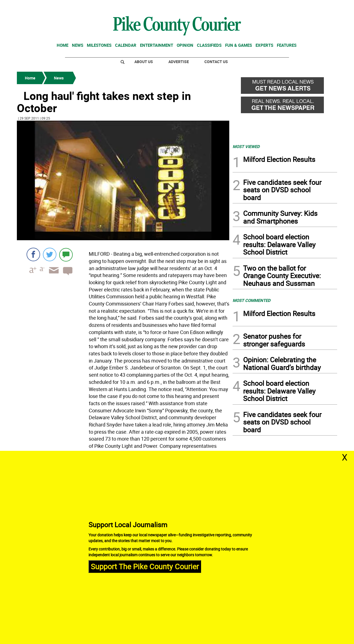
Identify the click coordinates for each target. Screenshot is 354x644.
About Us (144, 62)
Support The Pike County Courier (145, 566)
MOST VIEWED (246, 146)
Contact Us (216, 62)
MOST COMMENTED (252, 300)
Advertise (179, 62)
